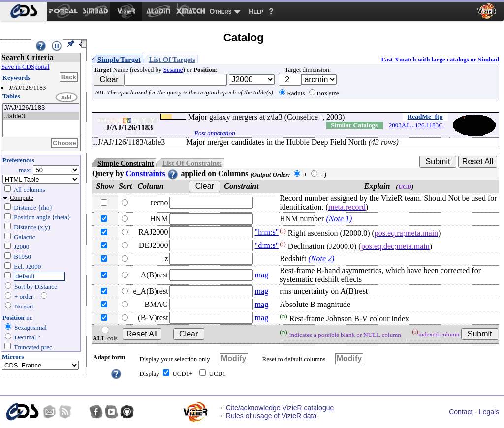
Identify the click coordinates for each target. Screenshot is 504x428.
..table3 (41, 116)
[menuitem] (23, 11)
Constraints (152, 173)
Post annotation (215, 133)
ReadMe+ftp (425, 116)
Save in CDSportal (26, 67)
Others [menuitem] (221, 11)
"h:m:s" (267, 232)
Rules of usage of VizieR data (271, 416)
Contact (461, 412)
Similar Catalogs (354, 125)
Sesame (173, 70)
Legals (489, 412)
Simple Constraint (126, 163)
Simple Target (119, 60)
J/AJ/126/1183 (41, 108)
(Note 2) (321, 259)
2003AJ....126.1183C (416, 125)
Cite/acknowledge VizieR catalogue (280, 408)
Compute (22, 198)
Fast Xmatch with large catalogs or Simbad (440, 59)
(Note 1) (339, 219)
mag (262, 275)
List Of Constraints (192, 163)
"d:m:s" (267, 245)
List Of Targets (172, 60)
